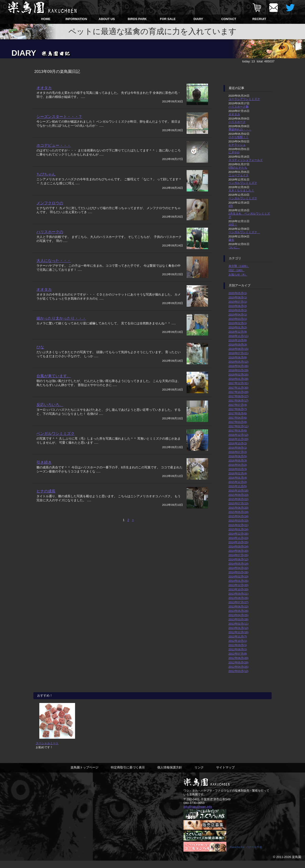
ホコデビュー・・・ (54, 145)
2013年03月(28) (239, 619)
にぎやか (234, 152)
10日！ (233, 224)
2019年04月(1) (238, 314)
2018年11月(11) (239, 336)
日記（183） (237, 270)
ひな (40, 347)
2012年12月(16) (239, 632)
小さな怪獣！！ (239, 137)
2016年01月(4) (238, 478)
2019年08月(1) (238, 297)
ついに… (234, 247)
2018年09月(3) (238, 344)
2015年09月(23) (239, 495)
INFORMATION (76, 19)
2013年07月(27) (239, 602)
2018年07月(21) (239, 353)
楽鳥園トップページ (84, 775)
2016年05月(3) (238, 460)
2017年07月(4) (238, 405)
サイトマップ (225, 775)
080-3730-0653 (194, 810)
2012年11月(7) (238, 636)
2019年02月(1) (238, 323)
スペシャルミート (47, 750)
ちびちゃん (46, 174)
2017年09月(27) (239, 396)
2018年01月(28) (239, 379)
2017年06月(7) (238, 409)
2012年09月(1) (238, 645)
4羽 (231, 206)
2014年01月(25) (239, 581)
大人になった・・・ (54, 261)
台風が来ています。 (54, 376)
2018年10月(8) (238, 340)
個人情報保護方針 (170, 775)
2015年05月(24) (239, 512)
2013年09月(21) (239, 594)
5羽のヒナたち (238, 168)
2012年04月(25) (239, 667)
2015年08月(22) (239, 499)
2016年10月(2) (238, 443)
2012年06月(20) (239, 658)
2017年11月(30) (239, 388)
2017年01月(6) (238, 430)
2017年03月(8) (238, 422)
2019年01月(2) (238, 327)
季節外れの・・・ (240, 129)
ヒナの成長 (46, 491)
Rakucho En (237, 854)
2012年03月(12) (239, 671)
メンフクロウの (50, 203)
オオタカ (44, 88)
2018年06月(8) (238, 357)
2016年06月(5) (238, 456)
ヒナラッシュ (237, 145)
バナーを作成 (254, 854)
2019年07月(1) (238, 302)
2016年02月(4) (238, 473)
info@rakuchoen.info (198, 814)
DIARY (198, 19)
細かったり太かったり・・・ (61, 318)
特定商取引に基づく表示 (128, 775)
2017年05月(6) (238, 413)
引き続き (44, 462)
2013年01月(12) (239, 628)
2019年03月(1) (238, 319)
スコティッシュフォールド (246, 160)
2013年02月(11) (239, 624)
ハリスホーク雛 (239, 107)
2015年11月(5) (238, 486)
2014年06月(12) (239, 559)
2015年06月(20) (239, 508)
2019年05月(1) (238, 310)
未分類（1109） (239, 266)
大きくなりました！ (241, 190)
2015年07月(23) (239, 503)
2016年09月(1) (238, 448)
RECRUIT (259, 19)
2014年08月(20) (239, 551)
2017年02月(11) (239, 426)
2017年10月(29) (239, 392)
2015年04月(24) (239, 516)
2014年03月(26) (239, 572)
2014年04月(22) (239, 568)
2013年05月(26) (239, 611)
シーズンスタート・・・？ (59, 117)
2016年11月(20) (239, 439)
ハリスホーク (237, 122)
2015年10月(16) (239, 490)
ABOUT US (107, 19)
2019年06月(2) (238, 306)
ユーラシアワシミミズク (244, 99)
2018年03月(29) (239, 370)
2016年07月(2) (238, 452)
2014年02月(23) (239, 576)
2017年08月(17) (239, 400)
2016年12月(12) (239, 435)
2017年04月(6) (238, 418)
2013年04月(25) (239, 615)
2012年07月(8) (238, 654)
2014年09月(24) (239, 546)
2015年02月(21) (239, 525)
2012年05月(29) (239, 662)
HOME (46, 19)
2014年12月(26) (239, 534)
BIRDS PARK (137, 19)
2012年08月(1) (238, 649)
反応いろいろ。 (50, 405)
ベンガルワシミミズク (56, 434)
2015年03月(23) (239, 520)
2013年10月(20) (239, 589)
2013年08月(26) (239, 598)
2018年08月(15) (239, 349)
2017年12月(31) (239, 383)
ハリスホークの (50, 232)
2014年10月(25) (239, 542)
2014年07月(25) (239, 555)
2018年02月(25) (239, 374)
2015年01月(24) (239, 529)
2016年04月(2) (238, 465)
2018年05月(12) (239, 362)
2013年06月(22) (239, 606)
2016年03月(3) (238, 469)
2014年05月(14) (239, 564)
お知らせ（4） (238, 274)
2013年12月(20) (239, 585)
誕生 (231, 240)
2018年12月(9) (238, 332)
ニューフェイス (239, 175)
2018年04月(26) (239, 366)
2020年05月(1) (238, 293)
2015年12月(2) (238, 482)
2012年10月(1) (238, 641)
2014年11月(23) (239, 538)
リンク (199, 775)
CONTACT (229, 19)
